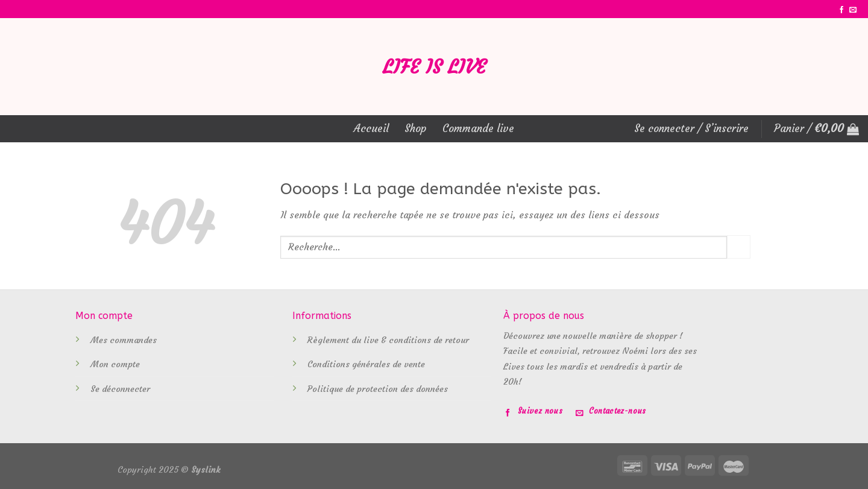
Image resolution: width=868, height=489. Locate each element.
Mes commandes (124, 340)
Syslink (206, 470)
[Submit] (739, 247)
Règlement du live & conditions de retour (388, 340)
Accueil (371, 128)
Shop (416, 128)
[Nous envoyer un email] (853, 10)
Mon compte (115, 364)
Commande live (478, 128)
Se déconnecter (120, 389)
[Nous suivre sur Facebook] (841, 10)
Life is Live (434, 67)
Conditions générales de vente (366, 364)
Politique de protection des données (378, 389)
